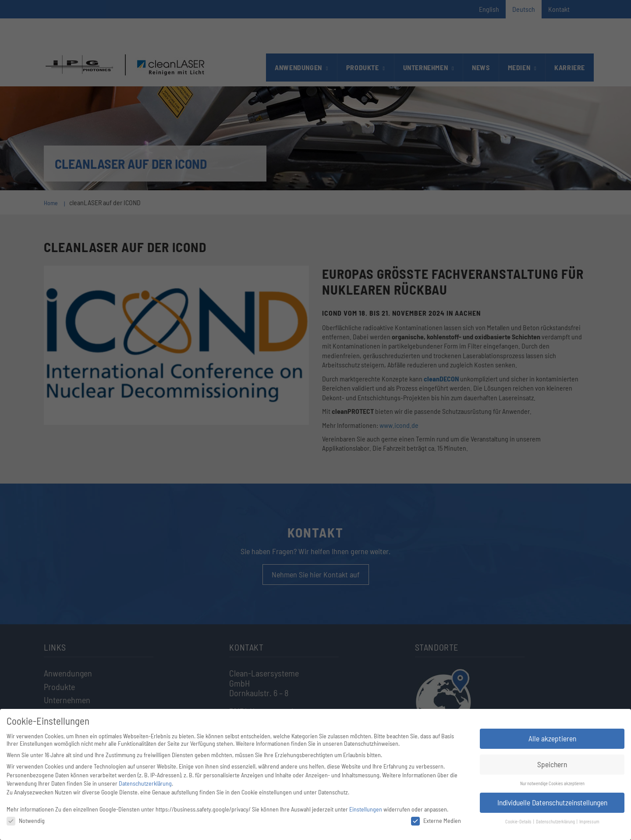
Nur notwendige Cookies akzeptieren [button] (552, 783)
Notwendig (26, 820)
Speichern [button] (552, 764)
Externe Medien (436, 820)
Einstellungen (366, 809)
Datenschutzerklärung (145, 783)
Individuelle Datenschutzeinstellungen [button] (552, 802)
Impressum (589, 821)
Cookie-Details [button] (519, 821)
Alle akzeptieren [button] (552, 738)
